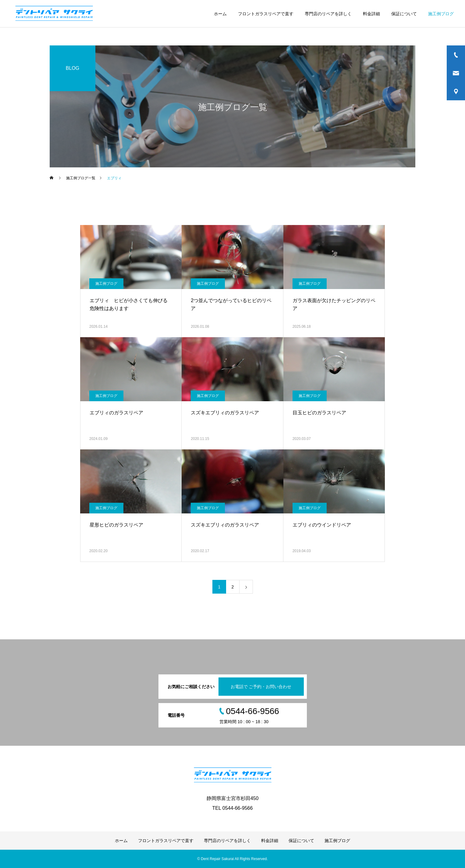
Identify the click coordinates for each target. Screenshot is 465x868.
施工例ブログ (441, 14)
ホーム (220, 14)
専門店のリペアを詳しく (328, 14)
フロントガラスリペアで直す (266, 14)
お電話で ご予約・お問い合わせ (261, 687)
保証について (404, 14)
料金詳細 (371, 14)
